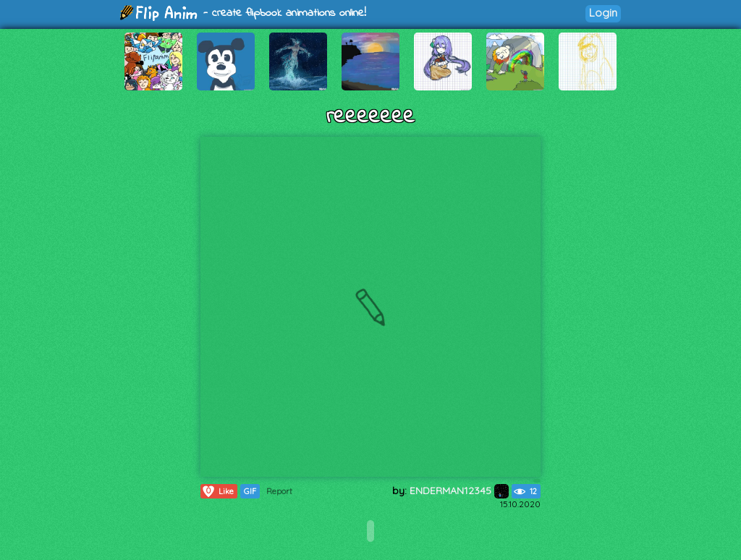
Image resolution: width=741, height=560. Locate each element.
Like (217, 491)
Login (603, 13)
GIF (250, 491)
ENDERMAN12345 (459, 491)
